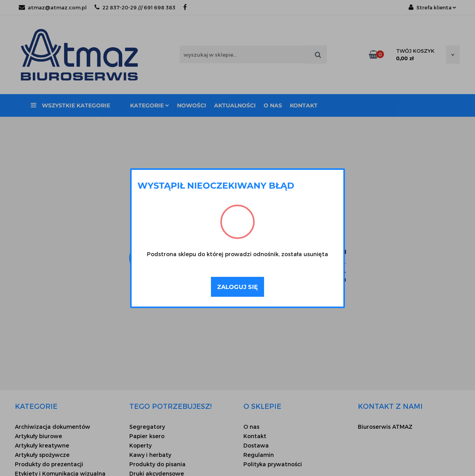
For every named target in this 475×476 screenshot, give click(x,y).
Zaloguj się (237, 287)
